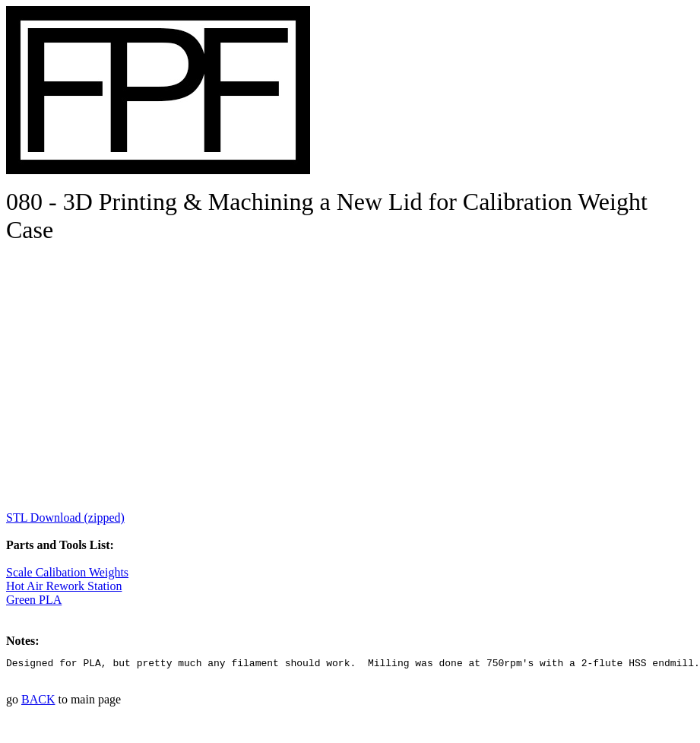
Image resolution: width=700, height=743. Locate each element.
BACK (38, 702)
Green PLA (34, 600)
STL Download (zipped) (65, 518)
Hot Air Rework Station (64, 586)
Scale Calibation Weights (67, 572)
